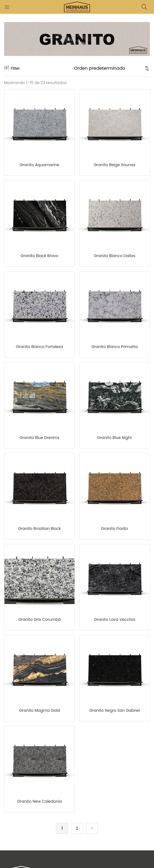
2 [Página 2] (77, 828)
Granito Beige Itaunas (114, 165)
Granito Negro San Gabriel (115, 710)
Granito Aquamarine (39, 165)
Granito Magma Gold (39, 710)
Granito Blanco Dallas (115, 256)
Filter (12, 68)
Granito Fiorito (115, 529)
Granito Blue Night (115, 438)
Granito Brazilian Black (39, 529)
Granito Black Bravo (40, 256)
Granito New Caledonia (39, 801)
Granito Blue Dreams (39, 438)
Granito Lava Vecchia (114, 619)
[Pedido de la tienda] (109, 68)
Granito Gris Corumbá (39, 619)
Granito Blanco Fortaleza (39, 347)
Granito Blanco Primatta (115, 347)
